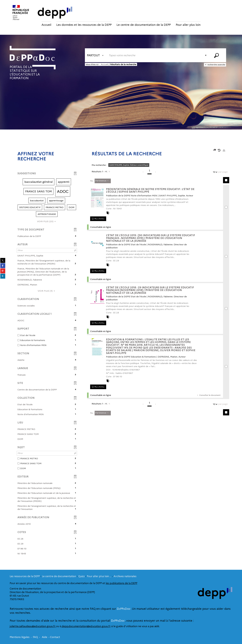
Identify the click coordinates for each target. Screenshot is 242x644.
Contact (55, 637)
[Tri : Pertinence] (103, 181)
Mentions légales (20, 637)
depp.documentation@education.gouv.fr (86, 626)
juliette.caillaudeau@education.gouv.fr (33, 626)
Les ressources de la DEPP (25, 576)
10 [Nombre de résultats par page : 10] (215, 172)
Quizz (81, 576)
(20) (47, 221)
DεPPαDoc (124, 609)
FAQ (35, 637)
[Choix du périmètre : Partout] (96, 55)
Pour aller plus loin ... (99, 576)
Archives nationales (125, 576)
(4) (47, 291)
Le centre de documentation (59, 576)
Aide (45, 637)
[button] (39, 182)
